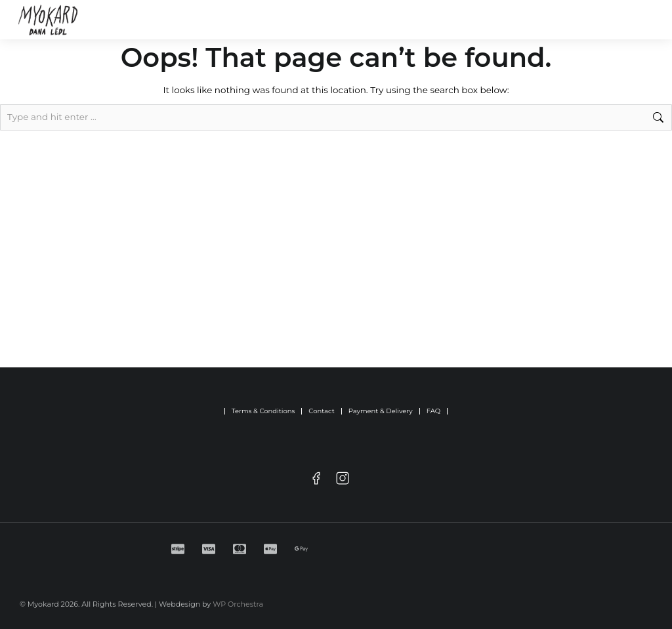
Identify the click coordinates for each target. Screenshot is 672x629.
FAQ (433, 411)
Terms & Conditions (263, 411)
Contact (321, 411)
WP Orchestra (238, 604)
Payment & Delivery (381, 411)
